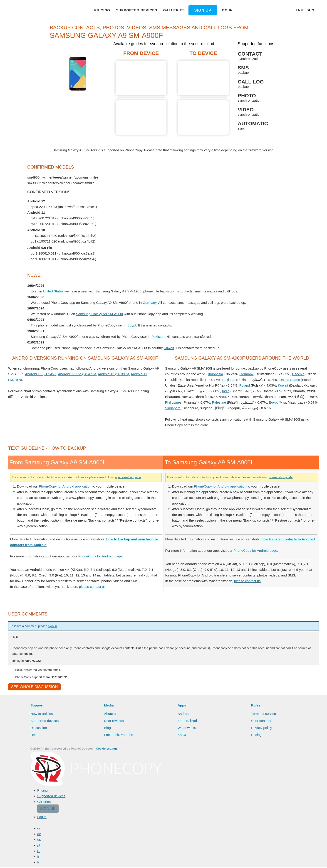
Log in (222, 10)
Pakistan (161, 336)
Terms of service (264, 714)
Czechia (302, 374)
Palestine (251, 402)
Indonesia (218, 374)
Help (34, 735)
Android (184, 714)
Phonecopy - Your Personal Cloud (35, 10)
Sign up (199, 10)
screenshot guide (145, 477)
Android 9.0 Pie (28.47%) (84, 374)
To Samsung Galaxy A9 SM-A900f (203, 78)
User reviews (114, 721)
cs (39, 829)
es (39, 840)
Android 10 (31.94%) (47, 374)
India (240, 391)
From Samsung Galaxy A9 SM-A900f (141, 78)
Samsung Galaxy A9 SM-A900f (102, 314)
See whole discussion (33, 687)
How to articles (42, 714)
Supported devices (138, 10)
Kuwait (173, 348)
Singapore (205, 408)
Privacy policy (262, 728)
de (39, 834)
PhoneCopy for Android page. (106, 556)
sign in (57, 626)
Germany (152, 302)
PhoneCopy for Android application (68, 486)
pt (39, 846)
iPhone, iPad (187, 721)
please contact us (96, 586)
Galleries (172, 10)
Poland (245, 385)
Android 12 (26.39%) (122, 374)
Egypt (135, 325)
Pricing (106, 10)
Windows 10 (187, 728)
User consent (261, 721)
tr (38, 863)
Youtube (127, 735)
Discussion (39, 728)
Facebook (111, 735)
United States (53, 291)
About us (111, 714)
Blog (108, 728)
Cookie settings (104, 749)
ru (39, 851)
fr (38, 857)
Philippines (205, 402)
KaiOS (182, 735)
